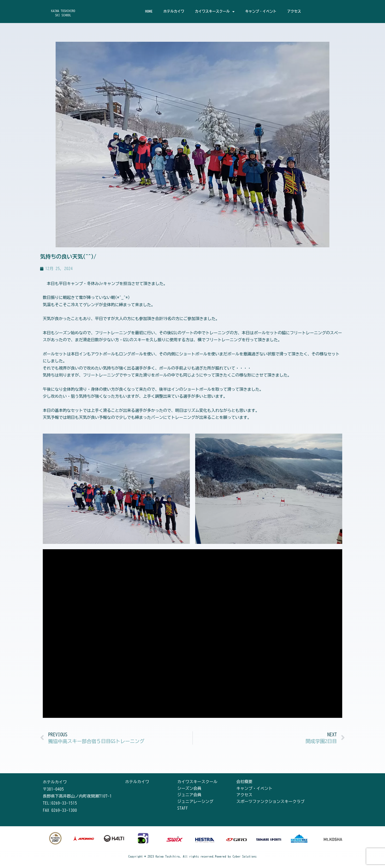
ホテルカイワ (174, 11)
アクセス (294, 11)
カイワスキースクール (215, 12)
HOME (149, 11)
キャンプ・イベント (261, 11)
